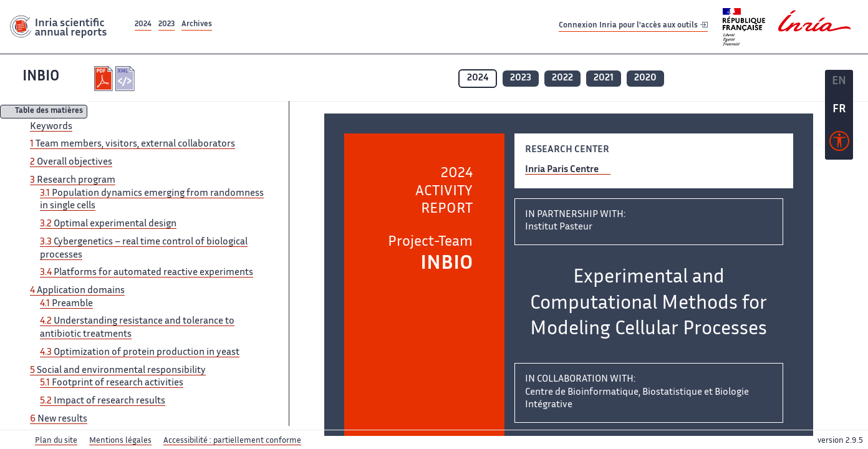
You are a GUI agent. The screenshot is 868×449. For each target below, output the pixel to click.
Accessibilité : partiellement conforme (232, 441)
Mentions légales (120, 441)
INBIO (41, 77)
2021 (604, 78)
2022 (562, 78)
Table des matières (49, 112)
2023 (166, 25)
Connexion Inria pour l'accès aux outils (633, 27)
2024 (143, 25)
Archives (197, 25)
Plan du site (56, 441)
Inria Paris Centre (562, 170)
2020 (645, 78)
